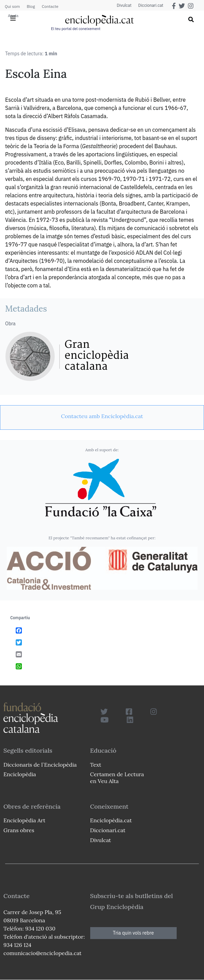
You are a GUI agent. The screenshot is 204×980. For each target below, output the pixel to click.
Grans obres (19, 830)
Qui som (12, 6)
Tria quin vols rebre (133, 933)
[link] (102, 416)
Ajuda (13, 16)
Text (96, 765)
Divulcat (124, 5)
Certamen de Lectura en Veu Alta (117, 777)
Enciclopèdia (20, 774)
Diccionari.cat (151, 5)
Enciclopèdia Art (24, 820)
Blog (31, 6)
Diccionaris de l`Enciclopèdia (40, 765)
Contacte (50, 6)
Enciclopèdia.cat (111, 820)
